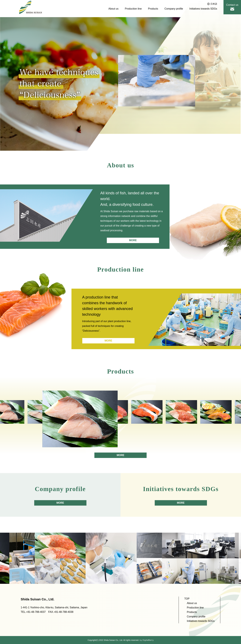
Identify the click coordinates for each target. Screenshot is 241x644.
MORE (133, 240)
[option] (157, 81)
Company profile (174, 9)
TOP (187, 599)
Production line (133, 9)
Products (153, 9)
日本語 (212, 4)
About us (113, 9)
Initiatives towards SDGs (203, 9)
